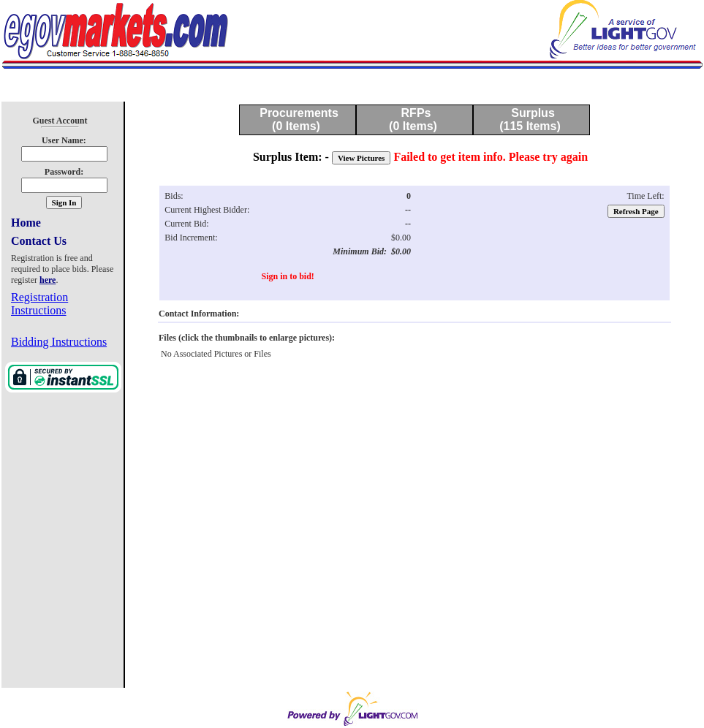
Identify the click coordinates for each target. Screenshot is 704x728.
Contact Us (39, 241)
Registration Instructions (39, 304)
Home (26, 223)
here (48, 280)
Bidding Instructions (59, 342)
